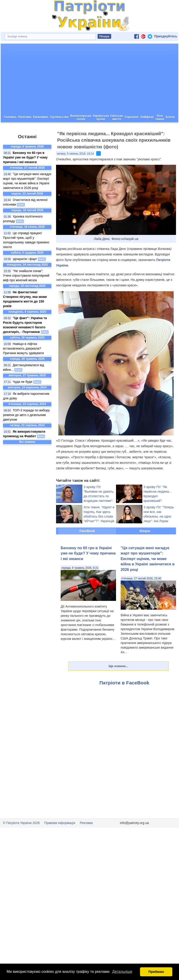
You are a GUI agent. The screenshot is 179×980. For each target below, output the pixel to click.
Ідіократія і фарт (25, 275)
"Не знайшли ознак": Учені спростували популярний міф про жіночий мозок (26, 292)
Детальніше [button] (122, 972)
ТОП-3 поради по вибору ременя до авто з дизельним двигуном (26, 431)
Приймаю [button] (156, 972)
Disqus (145, 547)
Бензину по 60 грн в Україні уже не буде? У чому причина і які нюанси (25, 174)
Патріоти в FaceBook (124, 699)
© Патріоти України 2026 (21, 839)
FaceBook (87, 547)
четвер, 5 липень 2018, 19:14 (75, 170)
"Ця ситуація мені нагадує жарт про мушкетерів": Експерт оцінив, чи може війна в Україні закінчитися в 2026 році (148, 575)
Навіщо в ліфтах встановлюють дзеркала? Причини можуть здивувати (23, 365)
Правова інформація (60, 839)
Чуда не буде (22, 398)
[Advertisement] (89, 95)
